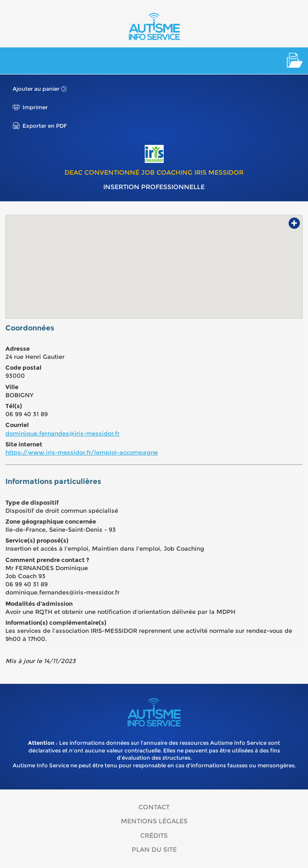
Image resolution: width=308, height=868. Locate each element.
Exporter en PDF (45, 126)
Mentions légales (154, 821)
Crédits (154, 836)
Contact (154, 807)
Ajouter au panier (36, 89)
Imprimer (35, 107)
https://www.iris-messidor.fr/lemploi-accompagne (82, 452)
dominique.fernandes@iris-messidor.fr (62, 433)
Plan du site (154, 849)
